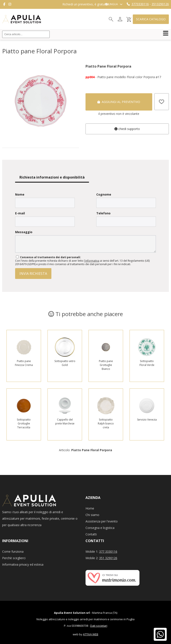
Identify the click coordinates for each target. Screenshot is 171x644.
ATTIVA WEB (91, 634)
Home (90, 508)
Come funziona (13, 551)
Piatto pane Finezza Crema (24, 363)
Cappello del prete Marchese (65, 422)
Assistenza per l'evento (102, 521)
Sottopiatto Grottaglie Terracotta (24, 423)
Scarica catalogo (151, 19)
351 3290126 (108, 558)
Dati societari (99, 626)
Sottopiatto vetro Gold (65, 363)
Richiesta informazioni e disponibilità (52, 177)
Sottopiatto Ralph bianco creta (106, 423)
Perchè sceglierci (14, 558)
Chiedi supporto (127, 129)
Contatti (91, 534)
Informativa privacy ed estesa (23, 564)
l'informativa (92, 261)
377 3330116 (108, 551)
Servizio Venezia (147, 420)
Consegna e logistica (100, 528)
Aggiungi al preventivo (119, 102)
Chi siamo (92, 515)
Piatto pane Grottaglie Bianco (106, 365)
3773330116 (140, 4)
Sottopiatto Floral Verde (147, 363)
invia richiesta (33, 274)
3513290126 (160, 4)
